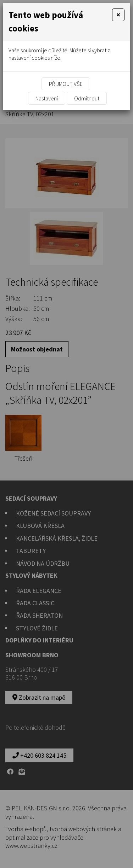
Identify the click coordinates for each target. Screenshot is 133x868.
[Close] (118, 15)
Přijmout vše (66, 84)
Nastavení (47, 98)
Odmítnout (87, 98)
